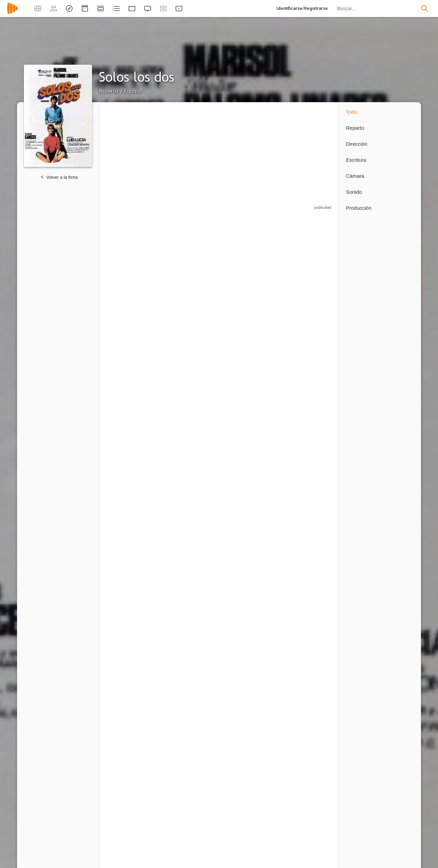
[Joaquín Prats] (223, 446)
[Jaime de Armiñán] (129, 748)
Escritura (356, 160)
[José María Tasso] (126, 525)
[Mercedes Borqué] (269, 363)
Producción (359, 208)
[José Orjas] (313, 277)
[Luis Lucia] (126, 635)
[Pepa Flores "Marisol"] (129, 277)
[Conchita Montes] (129, 363)
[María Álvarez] (223, 363)
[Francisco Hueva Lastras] (176, 748)
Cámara (355, 176)
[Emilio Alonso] (313, 363)
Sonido (354, 192)
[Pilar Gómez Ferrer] (176, 363)
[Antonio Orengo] (176, 446)
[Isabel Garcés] (269, 277)
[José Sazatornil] (313, 446)
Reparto (355, 128)
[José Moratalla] (129, 446)
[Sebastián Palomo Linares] (223, 277)
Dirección (357, 144)
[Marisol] (176, 277)
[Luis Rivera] (269, 446)
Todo (352, 112)
